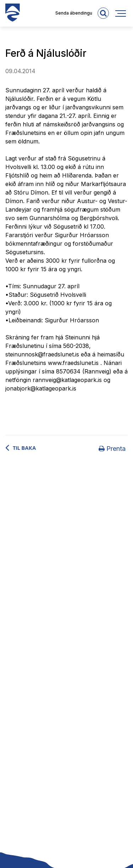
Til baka (24, 448)
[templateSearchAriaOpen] (103, 13)
